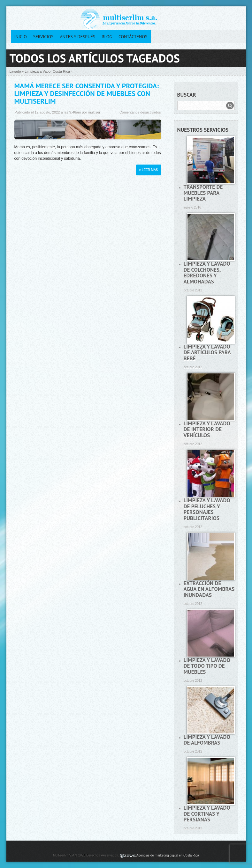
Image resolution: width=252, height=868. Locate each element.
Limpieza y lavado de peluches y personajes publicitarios (207, 509)
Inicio (21, 37)
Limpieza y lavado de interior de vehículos (207, 429)
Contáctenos (133, 37)
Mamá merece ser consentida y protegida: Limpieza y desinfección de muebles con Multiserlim (87, 93)
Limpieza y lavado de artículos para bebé (207, 353)
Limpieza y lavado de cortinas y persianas (207, 814)
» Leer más (149, 170)
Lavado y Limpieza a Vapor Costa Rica (40, 71)
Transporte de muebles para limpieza (203, 193)
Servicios (43, 37)
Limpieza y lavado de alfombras (207, 740)
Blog (107, 37)
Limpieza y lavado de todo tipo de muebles (207, 666)
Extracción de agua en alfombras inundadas (209, 589)
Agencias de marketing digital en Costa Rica (168, 855)
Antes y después (77, 37)
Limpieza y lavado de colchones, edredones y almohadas (207, 273)
